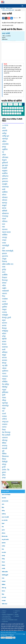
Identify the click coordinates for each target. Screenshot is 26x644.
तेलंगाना (3, 591)
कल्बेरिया (5, 173)
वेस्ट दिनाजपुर (6, 432)
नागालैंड (3, 569)
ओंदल (4, 155)
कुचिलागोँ (5, 163)
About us (4, 611)
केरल (3, 549)
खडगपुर (5, 203)
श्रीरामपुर (5, 440)
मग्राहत (4, 379)
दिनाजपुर (5, 280)
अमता (4, 128)
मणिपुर (3, 559)
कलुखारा (5, 171)
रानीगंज (4, 419)
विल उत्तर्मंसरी (6, 435)
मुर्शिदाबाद (5, 392)
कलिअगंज (5, 176)
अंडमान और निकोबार (6, 495)
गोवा (3, 527)
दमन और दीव (5, 520)
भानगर (4, 374)
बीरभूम (4, 363)
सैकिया (4, 443)
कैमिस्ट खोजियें (9, 8)
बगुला (4, 320)
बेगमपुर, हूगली (6, 318)
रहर (3, 411)
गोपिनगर (5, 221)
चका (3, 227)
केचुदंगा (4, 160)
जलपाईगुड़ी (6, 245)
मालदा (4, 398)
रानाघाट (4, 416)
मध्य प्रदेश (4, 552)
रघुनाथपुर (5, 403)
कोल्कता (5, 200)
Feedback (17, 616)
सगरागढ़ (5, 446)
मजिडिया (5, 382)
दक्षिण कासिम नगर (8, 264)
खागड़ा (4, 208)
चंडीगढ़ (3, 511)
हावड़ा (4, 478)
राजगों (4, 414)
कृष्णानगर (5, 181)
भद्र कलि (5, 366)
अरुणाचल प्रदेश (5, 501)
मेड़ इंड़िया (3, 8)
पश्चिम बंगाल (4, 604)
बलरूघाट (5, 347)
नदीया (4, 286)
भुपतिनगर (5, 371)
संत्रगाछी (5, 448)
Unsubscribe (5, 621)
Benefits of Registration (8, 614)
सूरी (3, 451)
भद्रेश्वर (4, 368)
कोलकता (5, 197)
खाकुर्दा (4, 205)
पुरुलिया (5, 307)
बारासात (5, 360)
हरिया (4, 475)
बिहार (3, 507)
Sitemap (17, 614)
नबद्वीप (4, 288)
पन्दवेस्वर (5, 299)
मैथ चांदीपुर (6, 384)
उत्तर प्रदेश (4, 597)
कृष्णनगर (5, 179)
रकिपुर (4, 400)
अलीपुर (4, 133)
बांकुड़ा (4, 355)
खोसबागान (5, 213)
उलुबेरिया (5, 149)
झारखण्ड (4, 543)
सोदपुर (4, 464)
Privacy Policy (5, 635)
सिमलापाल (5, 456)
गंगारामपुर (5, 216)
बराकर (4, 342)
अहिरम (4, 141)
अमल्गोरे (5, 131)
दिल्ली (3, 524)
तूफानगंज (5, 256)
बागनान (4, 358)
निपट (4, 296)
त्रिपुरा (3, 594)
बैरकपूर (4, 328)
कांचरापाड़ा (5, 187)
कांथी (4, 189)
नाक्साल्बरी (5, 291)
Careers (4, 613)
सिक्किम (4, 585)
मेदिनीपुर (5, 387)
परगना (4, 302)
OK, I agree (3, 638)
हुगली (4, 467)
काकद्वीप (5, 184)
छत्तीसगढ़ (4, 514)
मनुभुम (4, 390)
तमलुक (4, 259)
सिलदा (4, 459)
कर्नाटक (3, 546)
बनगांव (4, 326)
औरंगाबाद (5, 157)
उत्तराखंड (4, 601)
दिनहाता (5, 278)
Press (16, 613)
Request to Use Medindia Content (10, 620)
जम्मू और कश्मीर (5, 540)
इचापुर (4, 147)
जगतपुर (5, 237)
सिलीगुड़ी (5, 462)
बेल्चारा (4, 344)
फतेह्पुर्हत (5, 315)
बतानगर (5, 323)
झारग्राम (4, 253)
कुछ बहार (5, 165)
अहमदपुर (5, 139)
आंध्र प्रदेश (4, 498)
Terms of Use (12, 635)
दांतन (4, 272)
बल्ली (4, 350)
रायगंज (4, 427)
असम (3, 504)
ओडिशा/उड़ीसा (5, 572)
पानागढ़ (4, 312)
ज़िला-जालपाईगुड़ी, (8, 251)
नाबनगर (5, 294)
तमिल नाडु (4, 588)
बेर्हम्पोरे (4, 339)
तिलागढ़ (5, 261)
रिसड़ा (4, 430)
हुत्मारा (4, 472)
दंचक (4, 267)
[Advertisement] (13, 51)
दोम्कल (4, 283)
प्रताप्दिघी (5, 304)
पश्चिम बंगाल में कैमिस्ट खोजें (8, 10)
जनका (4, 243)
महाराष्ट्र (3, 556)
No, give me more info (9, 638)
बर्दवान (4, 334)
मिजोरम (3, 565)
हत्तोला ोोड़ (6, 470)
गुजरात (3, 530)
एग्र (3, 152)
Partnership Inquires (7, 618)
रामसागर (5, 424)
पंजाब (3, 578)
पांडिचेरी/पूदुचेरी (5, 575)
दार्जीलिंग (5, 275)
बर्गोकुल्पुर (5, 331)
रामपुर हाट (5, 422)
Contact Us (17, 611)
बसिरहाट (5, 352)
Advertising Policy (6, 616)
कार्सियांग (5, 192)
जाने (3, 248)
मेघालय (3, 562)
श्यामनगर (5, 438)
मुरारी (4, 395)
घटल (4, 224)
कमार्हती (5, 168)
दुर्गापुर (4, 269)
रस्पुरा (4, 408)
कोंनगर (4, 195)
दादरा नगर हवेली (5, 517)
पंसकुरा (4, 309)
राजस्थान (4, 581)
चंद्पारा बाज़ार (6, 232)
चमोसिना (5, 235)
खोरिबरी (5, 211)
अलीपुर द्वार (6, 136)
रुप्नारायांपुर (5, 406)
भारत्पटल (5, 376)
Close (14, 638)
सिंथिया (4, 454)
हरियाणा (4, 533)
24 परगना (5, 125)
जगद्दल (4, 240)
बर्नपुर (4, 336)
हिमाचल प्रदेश (5, 536)
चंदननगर (5, 229)
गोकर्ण (4, 219)
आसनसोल (5, 144)
